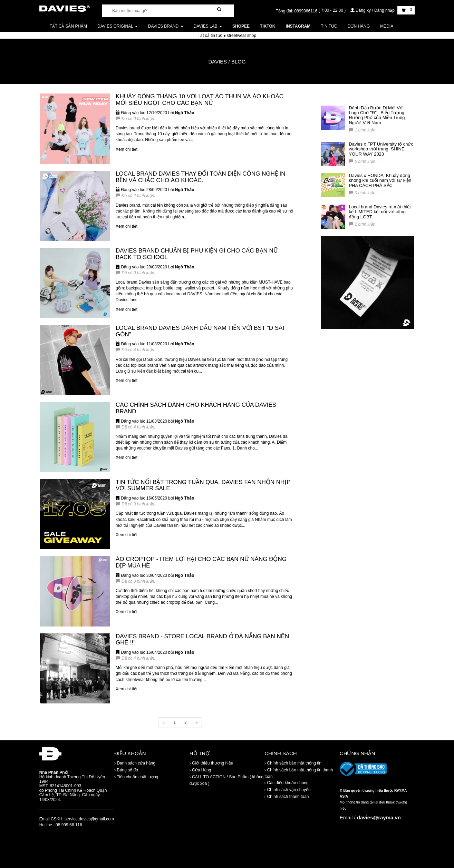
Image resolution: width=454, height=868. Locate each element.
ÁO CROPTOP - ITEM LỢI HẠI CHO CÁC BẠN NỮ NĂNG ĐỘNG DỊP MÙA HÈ (201, 562)
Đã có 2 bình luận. (136, 196)
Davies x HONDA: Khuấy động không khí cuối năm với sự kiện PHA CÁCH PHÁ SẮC (380, 180)
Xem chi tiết (127, 149)
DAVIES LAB (208, 26)
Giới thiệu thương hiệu (211, 763)
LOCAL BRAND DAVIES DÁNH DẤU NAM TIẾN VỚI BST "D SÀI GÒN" (200, 331)
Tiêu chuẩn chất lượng (136, 777)
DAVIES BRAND (166, 26)
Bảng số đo (126, 770)
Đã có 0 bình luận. (136, 119)
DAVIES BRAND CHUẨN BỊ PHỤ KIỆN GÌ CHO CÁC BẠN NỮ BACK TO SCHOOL (197, 254)
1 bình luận (362, 130)
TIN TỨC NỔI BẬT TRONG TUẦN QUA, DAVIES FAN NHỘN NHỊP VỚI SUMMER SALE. (203, 485)
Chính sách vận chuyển (287, 790)
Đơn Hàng (359, 26)
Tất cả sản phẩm (68, 26)
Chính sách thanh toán (287, 797)
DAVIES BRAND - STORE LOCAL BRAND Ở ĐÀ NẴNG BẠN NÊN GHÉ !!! (202, 640)
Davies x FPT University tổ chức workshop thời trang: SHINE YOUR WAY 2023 (381, 149)
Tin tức (329, 26)
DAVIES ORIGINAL (118, 26)
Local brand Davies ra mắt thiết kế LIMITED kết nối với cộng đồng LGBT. (380, 212)
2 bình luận (362, 224)
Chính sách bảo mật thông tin (293, 763)
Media (387, 26)
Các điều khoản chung (286, 783)
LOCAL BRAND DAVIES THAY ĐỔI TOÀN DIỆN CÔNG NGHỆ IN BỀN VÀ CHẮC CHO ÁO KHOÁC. (200, 177)
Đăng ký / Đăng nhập (373, 10)
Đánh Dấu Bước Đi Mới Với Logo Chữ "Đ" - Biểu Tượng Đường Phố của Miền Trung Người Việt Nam (377, 115)
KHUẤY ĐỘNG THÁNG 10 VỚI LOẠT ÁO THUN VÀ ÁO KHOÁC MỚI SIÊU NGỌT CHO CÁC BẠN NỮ (200, 100)
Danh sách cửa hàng (135, 763)
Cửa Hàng (200, 770)
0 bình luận (362, 161)
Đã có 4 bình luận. (136, 350)
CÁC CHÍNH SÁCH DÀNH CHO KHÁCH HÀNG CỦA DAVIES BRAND (196, 408)
